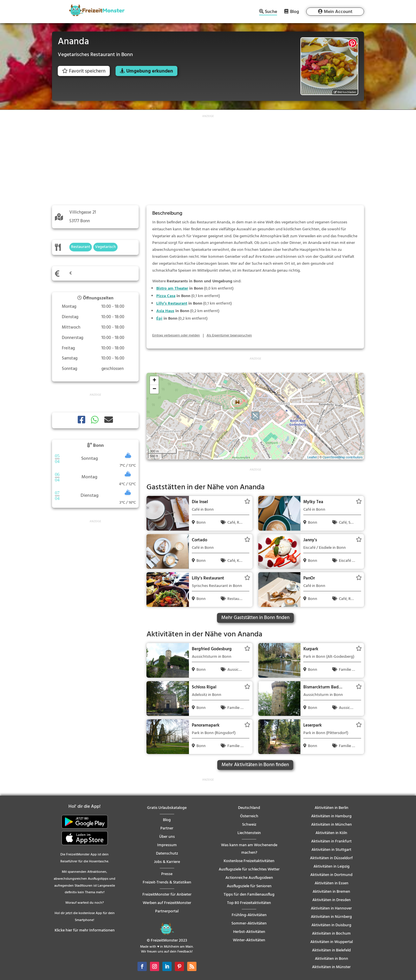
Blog (295, 12)
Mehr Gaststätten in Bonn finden (255, 618)
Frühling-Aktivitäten (249, 915)
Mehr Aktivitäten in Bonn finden (255, 765)
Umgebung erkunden (150, 71)
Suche (271, 12)
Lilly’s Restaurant (172, 304)
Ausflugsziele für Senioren (249, 886)
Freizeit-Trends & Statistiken (167, 882)
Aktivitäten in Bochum (331, 934)
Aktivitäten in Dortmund (331, 875)
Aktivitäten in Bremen (331, 892)
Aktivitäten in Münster (331, 967)
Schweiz (249, 825)
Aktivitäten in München (331, 825)
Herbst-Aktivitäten (249, 932)
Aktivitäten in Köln (331, 833)
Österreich (249, 816)
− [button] (154, 389)
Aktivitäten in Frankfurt (331, 841)
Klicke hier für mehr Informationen (85, 930)
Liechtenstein (249, 833)
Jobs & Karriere (167, 862)
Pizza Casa (166, 296)
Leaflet (312, 457)
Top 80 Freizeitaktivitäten (249, 903)
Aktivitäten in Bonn (331, 959)
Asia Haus (165, 311)
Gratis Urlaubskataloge (167, 808)
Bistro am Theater (172, 289)
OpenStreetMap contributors (343, 457)
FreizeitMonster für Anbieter (167, 895)
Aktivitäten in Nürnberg (331, 917)
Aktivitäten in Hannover (331, 908)
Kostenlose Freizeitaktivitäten (249, 861)
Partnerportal (167, 911)
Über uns (167, 837)
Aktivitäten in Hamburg (331, 816)
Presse (167, 874)
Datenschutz (167, 854)
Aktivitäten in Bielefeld (331, 950)
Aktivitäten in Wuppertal (331, 942)
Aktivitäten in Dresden (331, 900)
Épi (159, 319)
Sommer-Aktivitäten (249, 924)
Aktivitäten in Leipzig (331, 867)
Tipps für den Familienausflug (249, 895)
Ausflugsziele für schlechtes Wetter (249, 869)
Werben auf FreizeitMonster (167, 903)
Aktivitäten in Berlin (331, 808)
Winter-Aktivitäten (249, 940)
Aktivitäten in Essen (331, 883)
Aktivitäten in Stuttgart (331, 850)
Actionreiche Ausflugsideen (249, 878)
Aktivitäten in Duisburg (331, 925)
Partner (167, 828)
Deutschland (249, 808)
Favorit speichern (84, 71)
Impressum (167, 845)
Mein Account (338, 12)
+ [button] (154, 381)
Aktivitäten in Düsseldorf (331, 858)
